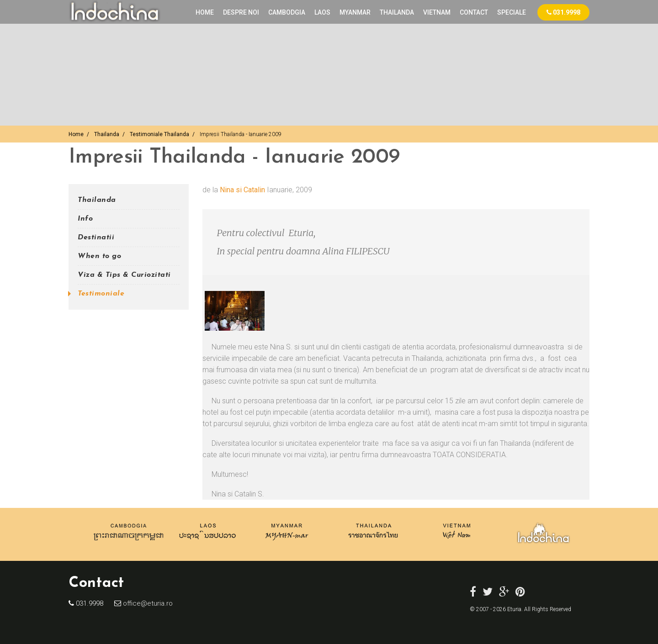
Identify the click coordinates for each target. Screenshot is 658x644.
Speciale (512, 12)
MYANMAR (355, 12)
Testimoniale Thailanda (159, 134)
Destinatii (96, 238)
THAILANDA (397, 12)
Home (205, 12)
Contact (474, 12)
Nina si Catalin (242, 190)
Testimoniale (101, 294)
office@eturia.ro (147, 603)
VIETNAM (437, 12)
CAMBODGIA (287, 12)
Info (85, 219)
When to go (99, 256)
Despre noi (241, 12)
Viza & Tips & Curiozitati (124, 275)
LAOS (322, 12)
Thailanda (107, 134)
